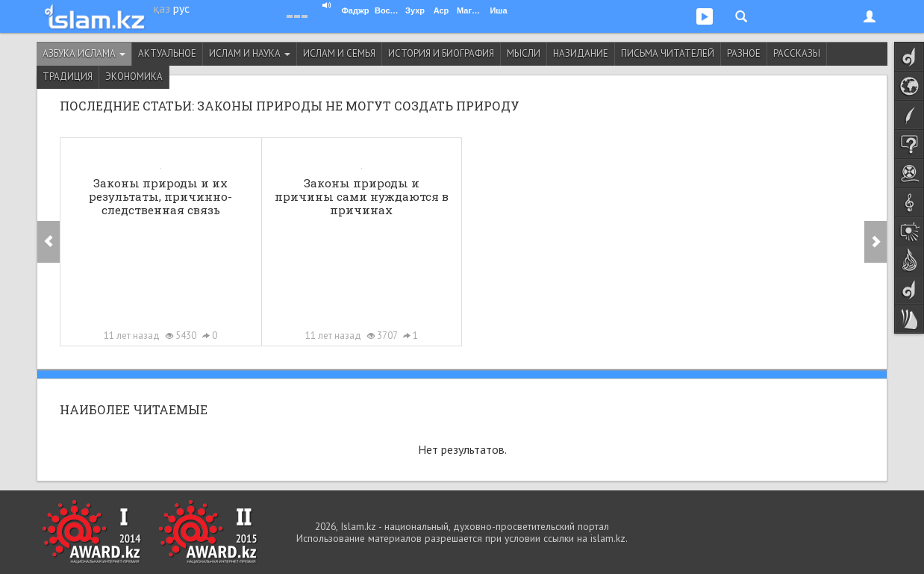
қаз (162, 8)
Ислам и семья (339, 53)
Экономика (134, 77)
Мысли (524, 53)
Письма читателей (668, 53)
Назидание (581, 53)
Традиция (68, 77)
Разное (744, 53)
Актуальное (167, 53)
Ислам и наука (250, 53)
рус (181, 8)
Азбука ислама (84, 53)
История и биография (441, 53)
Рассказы (797, 53)
